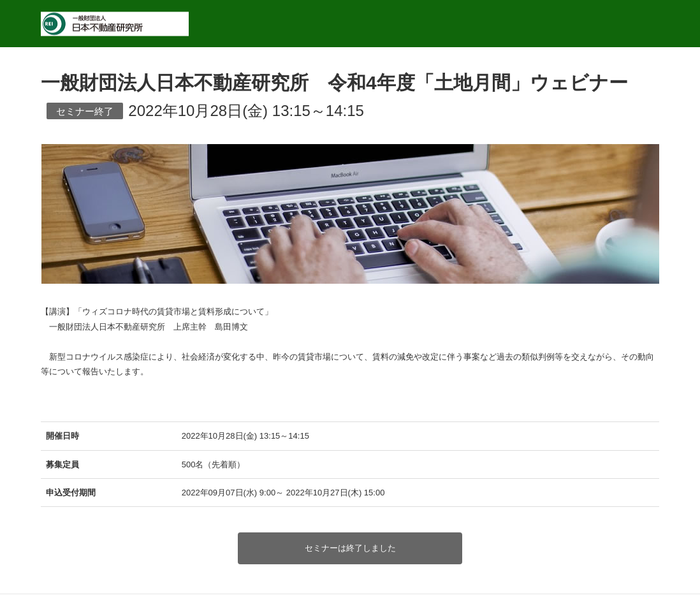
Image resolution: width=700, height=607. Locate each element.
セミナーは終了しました (350, 548)
